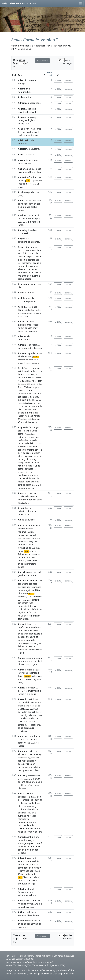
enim (20, 204)
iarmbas (37, 587)
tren (39, 172)
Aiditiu (22, 688)
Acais (21, 155)
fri (19, 132)
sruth (38, 779)
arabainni (31, 718)
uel (35, 80)
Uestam (28, 640)
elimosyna (26, 356)
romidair (22, 819)
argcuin (25, 459)
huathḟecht (35, 736)
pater (27, 514)
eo (37, 160)
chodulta (22, 884)
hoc (27, 508)
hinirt (29, 699)
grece (35, 560)
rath (26, 584)
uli (19, 664)
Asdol (21, 298)
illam (35, 640)
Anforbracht (25, 837)
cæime (30, 384)
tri (19, 682)
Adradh (22, 103)
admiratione (24, 339)
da (27, 545)
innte (21, 225)
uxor (35, 447)
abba (39, 500)
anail (20, 709)
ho (40, 180)
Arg (20, 427)
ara (29, 475)
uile (24, 665)
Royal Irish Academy (16, 974)
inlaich (31, 313)
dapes (21, 567)
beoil (20, 847)
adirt (35, 858)
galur (32, 843)
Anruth (22, 572)
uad (38, 782)
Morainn (25, 709)
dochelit (22, 413)
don (25, 712)
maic (37, 419)
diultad (31, 322)
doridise (22, 587)
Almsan (22, 353)
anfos (29, 177)
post (25, 266)
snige (32, 437)
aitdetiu (32, 688)
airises (29, 673)
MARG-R (36, 357)
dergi (33, 725)
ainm (36, 837)
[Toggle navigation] (80, 3)
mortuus (22, 731)
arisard (21, 363)
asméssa (22, 915)
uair (29, 587)
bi (19, 180)
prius (33, 694)
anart (36, 715)
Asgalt (21, 109)
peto (32, 257)
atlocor (22, 257)
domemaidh (35, 393)
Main (20, 706)
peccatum (33, 266)
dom (32, 247)
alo (29, 164)
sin (23, 679)
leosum (38, 832)
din (36, 440)
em (34, 328)
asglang (32, 117)
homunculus (24, 92)
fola (37, 915)
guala (28, 124)
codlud (32, 864)
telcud (24, 874)
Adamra (22, 336)
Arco (20, 247)
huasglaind (23, 120)
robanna (22, 437)
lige (40, 400)
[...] (26, 551)
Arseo (21, 292)
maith (35, 456)
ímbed (26, 542)
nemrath (33, 581)
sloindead (23, 829)
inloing (21, 770)
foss (23, 180)
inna (23, 782)
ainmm (33, 751)
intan (23, 739)
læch (38, 453)
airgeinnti (23, 242)
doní (39, 797)
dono (26, 868)
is (41, 450)
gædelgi (22, 325)
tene (29, 624)
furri (31, 612)
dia (37, 247)
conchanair (23, 478)
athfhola (31, 912)
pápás (21, 496)
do (24, 184)
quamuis (36, 276)
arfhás (30, 904)
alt (38, 809)
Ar (19, 192)
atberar (35, 482)
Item (20, 387)
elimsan (38, 353)
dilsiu (29, 809)
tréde (25, 427)
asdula (31, 298)
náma (21, 488)
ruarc (34, 434)
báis (30, 715)
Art (20, 368)
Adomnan (23, 89)
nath (20, 328)
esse (34, 643)
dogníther (29, 590)
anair (24, 904)
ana (23, 557)
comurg (32, 806)
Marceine (33, 422)
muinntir (22, 609)
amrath (36, 600)
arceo (34, 215)
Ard (20, 97)
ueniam (37, 250)
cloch (31, 400)
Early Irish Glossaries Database (19, 3)
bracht (38, 847)
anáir (25, 800)
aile (29, 694)
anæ (38, 538)
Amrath (22, 581)
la (41, 782)
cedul (30, 472)
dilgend (34, 664)
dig (29, 712)
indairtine (23, 416)
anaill (39, 679)
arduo (29, 97)
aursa (40, 676)
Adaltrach (23, 140)
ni (41, 581)
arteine (37, 403)
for (20, 761)
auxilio (37, 921)
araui (35, 901)
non (38, 616)
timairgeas (23, 843)
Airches (22, 215)
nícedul (22, 482)
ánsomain (35, 754)
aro (39, 192)
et (37, 637)
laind (27, 172)
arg (20, 431)
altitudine (30, 520)
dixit (20, 409)
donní (20, 600)
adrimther (23, 864)
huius (21, 616)
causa (31, 155)
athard (30, 889)
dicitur (34, 207)
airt (24, 374)
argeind (22, 450)
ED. (28, 181)
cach (29, 132)
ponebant (28, 204)
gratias (31, 260)
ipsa (26, 634)
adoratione (35, 103)
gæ (29, 302)
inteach (36, 673)
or (20, 679)
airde (29, 877)
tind (33, 172)
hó (19, 904)
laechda (31, 310)
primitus (22, 511)
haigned (22, 832)
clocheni (24, 406)
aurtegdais (23, 348)
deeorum (36, 525)
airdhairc (30, 466)
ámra (36, 413)
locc (20, 184)
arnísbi (21, 725)
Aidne (33, 409)
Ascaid (21, 307)
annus (21, 210)
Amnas (22, 658)
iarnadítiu (36, 691)
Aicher (21, 169)
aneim (21, 331)
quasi (30, 239)
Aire (36, 904)
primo (21, 279)
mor (29, 413)
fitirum (30, 292)
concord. (68, 81)
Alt (20, 520)
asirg (30, 840)
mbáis (26, 861)
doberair (32, 606)
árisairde (22, 892)
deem (21, 643)
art (20, 371)
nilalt (34, 829)
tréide (25, 368)
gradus (22, 575)
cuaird (29, 200)
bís (26, 840)
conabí (38, 843)
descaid (34, 880)
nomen (30, 572)
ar (25, 384)
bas (37, 868)
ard (36, 132)
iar (30, 548)
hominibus (36, 924)
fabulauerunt (25, 554)
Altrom (22, 160)
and (38, 725)
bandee (28, 630)
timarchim (36, 272)
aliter (21, 269)
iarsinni (21, 218)
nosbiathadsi (24, 535)
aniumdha (23, 895)
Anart (21, 699)
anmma (31, 627)
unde (28, 207)
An (19, 322)
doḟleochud (24, 440)
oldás (30, 892)
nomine (34, 496)
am (23, 322)
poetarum (31, 575)
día (36, 253)
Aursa (21, 670)
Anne (21, 200)
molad (21, 803)
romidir (30, 832)
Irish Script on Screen (63, 974)
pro (39, 204)
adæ (20, 861)
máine (30, 785)
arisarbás (34, 861)
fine (20, 374)
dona (34, 822)
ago (37, 260)
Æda (20, 422)
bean (36, 463)
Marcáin (22, 419)
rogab (36, 325)
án (19, 782)
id (27, 160)
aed (22, 653)
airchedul (30, 469)
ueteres (37, 200)
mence (35, 475)
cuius (20, 403)
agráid (21, 764)
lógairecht (23, 612)
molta (21, 809)
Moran (34, 702)
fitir (27, 247)
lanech (21, 694)
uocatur (22, 853)
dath (20, 712)
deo (22, 260)
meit (24, 761)
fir (37, 384)
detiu (21, 691)
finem (21, 272)
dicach (25, 806)
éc (31, 596)
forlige (37, 416)
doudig (24, 715)
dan (33, 764)
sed (35, 612)
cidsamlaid (31, 803)
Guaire (26, 409)
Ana (20, 525)
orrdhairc (23, 475)
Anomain (23, 751)
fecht (21, 743)
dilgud (36, 263)
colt (27, 112)
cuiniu (28, 463)
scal (40, 313)
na (40, 177)
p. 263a (58, 81)
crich (24, 276)
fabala (21, 646)
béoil (37, 850)
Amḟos (21, 177)
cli (19, 800)
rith (28, 129)
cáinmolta (31, 782)
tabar (21, 584)
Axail (27, 921)
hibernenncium (25, 529)
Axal (20, 921)
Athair (21, 508)
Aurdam (22, 345)
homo (30, 80)
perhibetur (23, 393)
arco (20, 250)
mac (40, 702)
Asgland (22, 117)
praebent (23, 927)
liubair (34, 302)
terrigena (23, 83)
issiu (29, 813)
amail (36, 313)
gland (33, 120)
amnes (35, 658)
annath (29, 328)
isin (36, 706)
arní (20, 485)
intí (29, 609)
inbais (21, 746)
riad (33, 129)
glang (21, 124)
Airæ (20, 901)
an (35, 204)
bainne (27, 431)
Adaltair (22, 149)
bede (31, 416)
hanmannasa (24, 822)
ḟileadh (33, 816)
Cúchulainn (29, 387)
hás (20, 702)
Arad (21, 129)
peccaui (28, 279)
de (24, 538)
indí (30, 222)
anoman (29, 770)
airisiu (30, 670)
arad (39, 129)
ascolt (21, 112)
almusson (33, 360)
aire (33, 478)
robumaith (23, 532)
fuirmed (22, 816)
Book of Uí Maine (43, 970)
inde (40, 406)
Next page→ (42, 61)
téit (28, 739)
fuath (25, 381)
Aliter (37, 590)
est (30, 160)
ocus (20, 400)
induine (34, 739)
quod (21, 164)
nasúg (26, 847)
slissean (22, 302)
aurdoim (33, 345)
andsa (33, 230)
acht (36, 180)
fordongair (34, 368)
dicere (29, 390)
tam (20, 619)
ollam (37, 770)
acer (20, 172)
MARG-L (31, 594)
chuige (37, 785)
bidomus (22, 593)
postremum (30, 616)
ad (38, 184)
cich (31, 545)
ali (30, 721)
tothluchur (27, 263)
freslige (31, 884)
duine (21, 590)
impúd (21, 627)
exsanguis (29, 728)
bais (34, 721)
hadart (34, 874)
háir (32, 800)
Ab (19, 493)
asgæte (22, 310)
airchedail (23, 754)
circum (21, 207)
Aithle (21, 912)
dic (38, 712)
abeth (21, 456)
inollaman (23, 767)
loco (35, 184)
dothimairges (32, 218)
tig (39, 706)
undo (24, 378)
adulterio (23, 144)
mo (20, 276)
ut (36, 551)
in (26, 627)
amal (27, 706)
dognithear (30, 488)
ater (32, 508)
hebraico (22, 500)
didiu (32, 532)
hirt (36, 699)
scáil (30, 307)
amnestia (35, 661)
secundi (37, 572)
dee (20, 384)
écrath (25, 603)
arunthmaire (23, 313)
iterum (27, 691)
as (24, 600)
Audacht (22, 736)
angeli (27, 924)
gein (20, 453)
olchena (32, 895)
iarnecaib (22, 606)
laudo (26, 619)
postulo (29, 250)
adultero (35, 149)
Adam (21, 80)
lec (37, 400)
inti (36, 177)
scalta (38, 310)
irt (30, 868)
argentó (35, 242)
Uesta (21, 650)
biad (34, 112)
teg (35, 679)
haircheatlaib (24, 825)
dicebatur (32, 511)
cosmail (22, 721)
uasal (28, 135)
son (38, 803)
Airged (22, 239)
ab (24, 97)
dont (32, 871)
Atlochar (23, 284)
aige (27, 456)
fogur (26, 363)
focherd (36, 222)
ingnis (32, 650)
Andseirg (23, 230)
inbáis (23, 718)
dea (20, 630)
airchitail (22, 813)
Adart (21, 858)
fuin (25, 253)
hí (28, 915)
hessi (35, 584)
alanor (28, 679)
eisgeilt (31, 109)
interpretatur (31, 564)
